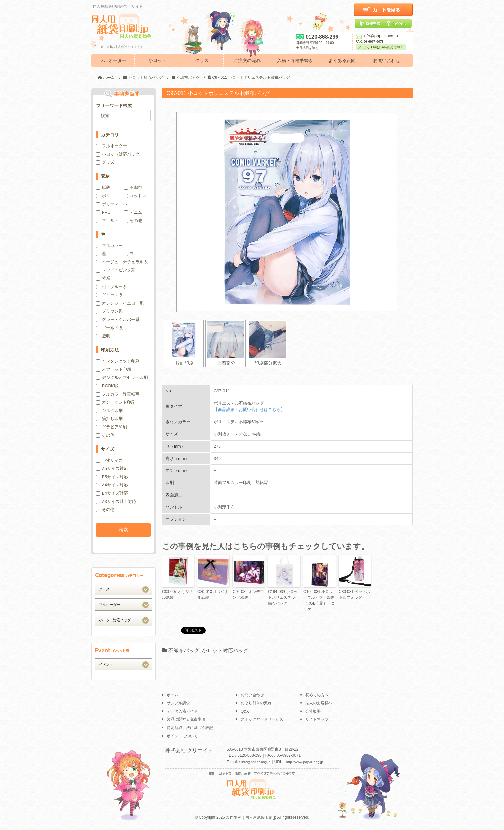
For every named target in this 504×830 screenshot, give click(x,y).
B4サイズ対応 (112, 493)
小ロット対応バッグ (225, 650)
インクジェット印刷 (118, 361)
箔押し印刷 (109, 419)
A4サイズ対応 (112, 485)
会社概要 (313, 711)
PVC (103, 212)
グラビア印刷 (112, 427)
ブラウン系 (109, 311)
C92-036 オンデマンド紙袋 (248, 595)
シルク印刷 (109, 410)
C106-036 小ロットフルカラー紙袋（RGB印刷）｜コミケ (319, 600)
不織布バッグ (184, 650)
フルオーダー (113, 60)
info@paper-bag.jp (377, 36)
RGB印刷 (108, 386)
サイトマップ (317, 719)
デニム (133, 212)
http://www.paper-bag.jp (305, 762)
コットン (135, 196)
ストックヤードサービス (262, 719)
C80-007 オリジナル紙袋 (178, 595)
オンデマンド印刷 (116, 402)
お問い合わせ (387, 60)
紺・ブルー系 (112, 287)
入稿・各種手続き (295, 60)
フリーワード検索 (114, 105)
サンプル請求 (178, 703)
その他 (133, 220)
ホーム (173, 695)
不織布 (133, 187)
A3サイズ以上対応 (116, 502)
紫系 (103, 278)
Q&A (245, 711)
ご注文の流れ (247, 60)
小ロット (157, 60)
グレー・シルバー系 (118, 319)
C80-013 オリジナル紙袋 (213, 595)
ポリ (103, 196)
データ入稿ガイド (182, 711)
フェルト (107, 220)
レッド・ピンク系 (116, 270)
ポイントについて (182, 736)
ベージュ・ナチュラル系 (122, 262)
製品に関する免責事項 (186, 719)
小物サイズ (109, 460)
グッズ (202, 60)
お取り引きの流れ (256, 703)
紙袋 (103, 187)
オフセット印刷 (114, 369)
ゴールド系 (109, 328)
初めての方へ (317, 695)
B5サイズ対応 (112, 477)
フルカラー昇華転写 (118, 394)
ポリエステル (112, 204)
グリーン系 (109, 295)
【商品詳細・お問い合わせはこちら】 (249, 410)
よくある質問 (342, 60)
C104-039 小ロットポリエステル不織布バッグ (283, 597)
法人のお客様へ (319, 703)
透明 (103, 336)
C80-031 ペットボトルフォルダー (354, 595)
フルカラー (109, 246)
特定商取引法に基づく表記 (190, 728)
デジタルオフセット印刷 (122, 377)
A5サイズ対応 (112, 468)
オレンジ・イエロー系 (120, 303)
